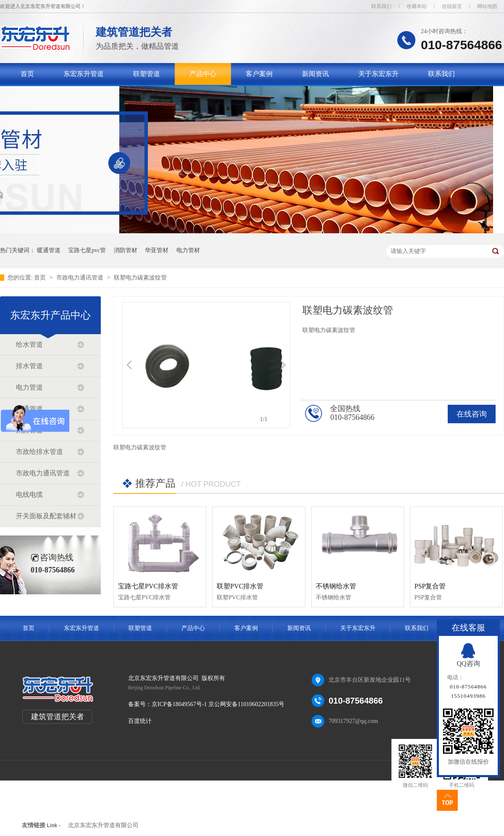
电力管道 (29, 387)
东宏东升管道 (84, 74)
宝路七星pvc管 (87, 250)
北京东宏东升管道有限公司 (103, 825)
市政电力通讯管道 (81, 278)
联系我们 (381, 6)
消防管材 (126, 250)
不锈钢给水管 (336, 586)
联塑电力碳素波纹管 (140, 278)
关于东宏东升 (378, 74)
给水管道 (29, 344)
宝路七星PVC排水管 (148, 586)
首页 (27, 74)
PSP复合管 (430, 586)
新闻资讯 (315, 74)
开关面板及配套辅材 (46, 516)
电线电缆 (29, 494)
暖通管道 (49, 250)
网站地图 (487, 6)
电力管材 (188, 250)
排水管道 (29, 366)
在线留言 (452, 6)
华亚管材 (157, 250)
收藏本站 (417, 6)
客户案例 (259, 74)
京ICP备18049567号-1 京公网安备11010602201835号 (218, 704)
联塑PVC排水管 (240, 586)
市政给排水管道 (39, 452)
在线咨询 (472, 414)
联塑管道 (147, 74)
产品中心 (203, 74)
